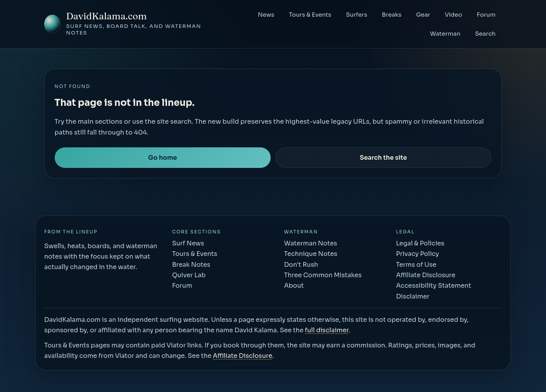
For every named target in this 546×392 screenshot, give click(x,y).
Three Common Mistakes (323, 275)
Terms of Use (416, 265)
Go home (162, 158)
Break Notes (191, 265)
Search (485, 34)
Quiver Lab (189, 275)
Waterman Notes (310, 243)
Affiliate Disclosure (426, 275)
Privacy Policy (417, 254)
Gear (423, 15)
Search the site (384, 158)
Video (454, 15)
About (294, 286)
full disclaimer (327, 330)
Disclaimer (413, 296)
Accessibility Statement (434, 286)
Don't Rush (301, 265)
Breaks (392, 15)
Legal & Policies (420, 243)
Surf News (188, 243)
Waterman (445, 34)
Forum (486, 15)
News (266, 15)
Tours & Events (310, 15)
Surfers (357, 15)
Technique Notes (310, 254)
